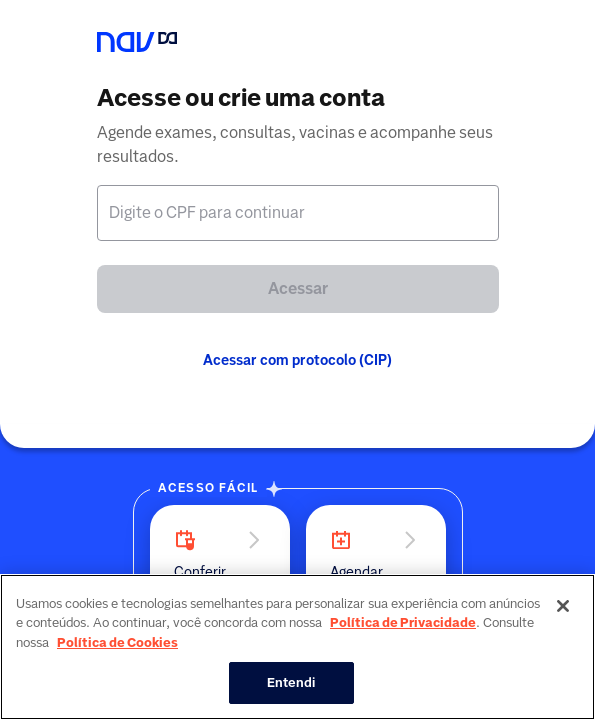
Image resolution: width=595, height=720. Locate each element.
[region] (297, 647)
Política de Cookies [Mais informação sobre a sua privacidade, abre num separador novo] (117, 642)
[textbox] (298, 213)
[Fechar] (563, 606)
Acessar (298, 288)
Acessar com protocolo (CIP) (297, 360)
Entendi (291, 682)
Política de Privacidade (403, 622)
